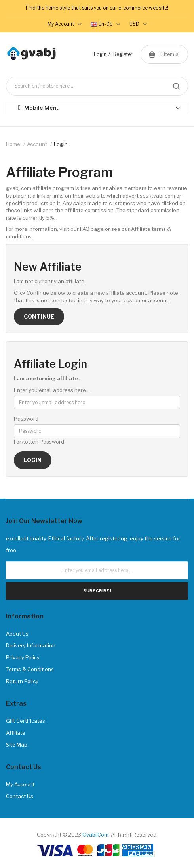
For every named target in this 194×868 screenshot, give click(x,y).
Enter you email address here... (52, 390)
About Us (17, 634)
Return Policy (22, 681)
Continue (39, 316)
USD (138, 24)
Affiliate (16, 733)
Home (13, 144)
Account (37, 144)
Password (26, 419)
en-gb (106, 24)
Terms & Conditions (30, 669)
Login (100, 54)
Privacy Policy (23, 657)
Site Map (17, 745)
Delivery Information (31, 645)
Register (123, 54)
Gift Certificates (26, 721)
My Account (20, 784)
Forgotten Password (39, 442)
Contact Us (20, 796)
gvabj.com (95, 835)
